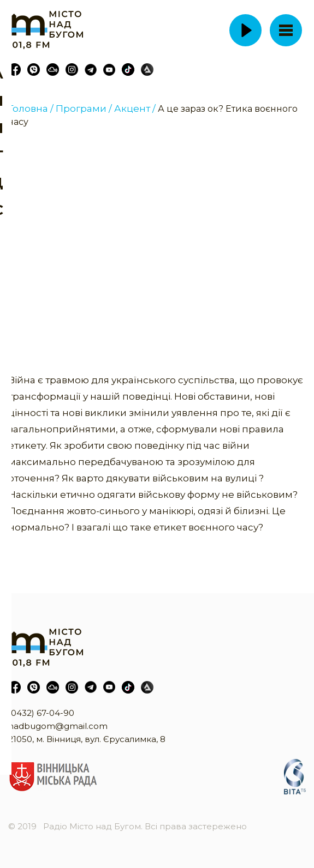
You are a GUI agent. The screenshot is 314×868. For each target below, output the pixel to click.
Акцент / (135, 108)
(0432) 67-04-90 (41, 713)
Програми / (84, 108)
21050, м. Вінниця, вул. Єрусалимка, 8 (87, 739)
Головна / (31, 108)
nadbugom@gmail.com (58, 726)
